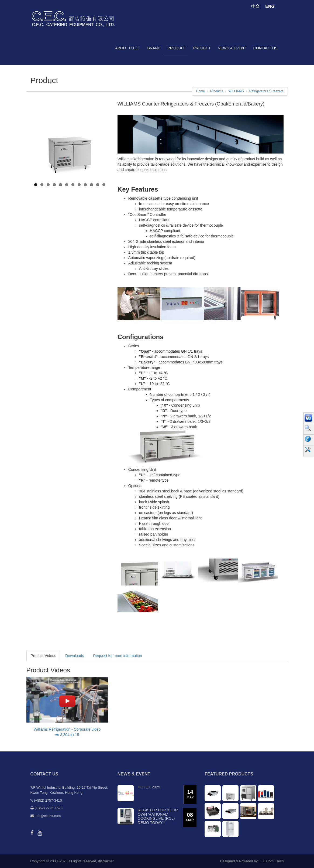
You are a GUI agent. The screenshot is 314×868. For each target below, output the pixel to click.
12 (104, 185)
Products (217, 91)
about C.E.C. (128, 48)
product (177, 48)
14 (190, 794)
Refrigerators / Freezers (266, 91)
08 (190, 817)
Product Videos (44, 656)
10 (92, 185)
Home (201, 91)
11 (98, 185)
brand (154, 48)
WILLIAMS (236, 91)
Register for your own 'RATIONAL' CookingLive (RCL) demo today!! (158, 816)
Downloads (75, 656)
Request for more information (117, 656)
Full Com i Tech (272, 861)
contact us (265, 48)
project (202, 48)
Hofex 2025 (149, 787)
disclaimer (106, 861)
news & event (232, 48)
